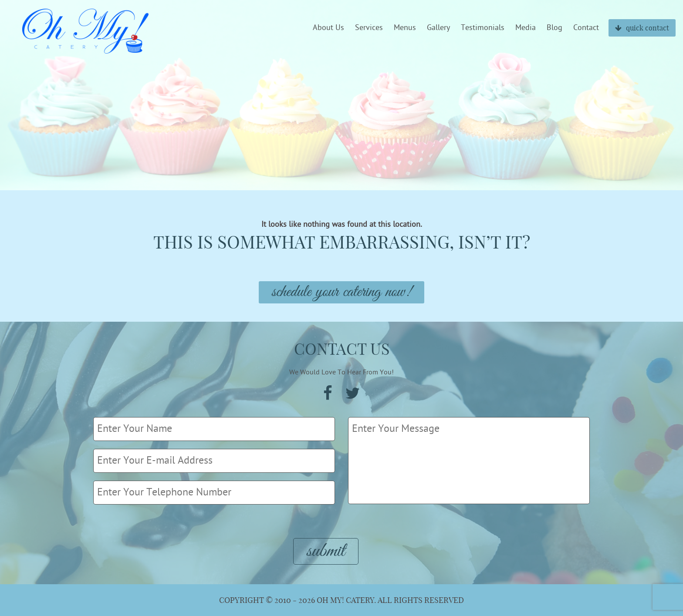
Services (369, 28)
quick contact (642, 28)
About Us (328, 28)
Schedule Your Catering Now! (341, 292)
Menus (405, 28)
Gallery (438, 28)
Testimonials (483, 28)
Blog (555, 28)
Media (526, 28)
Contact (586, 28)
